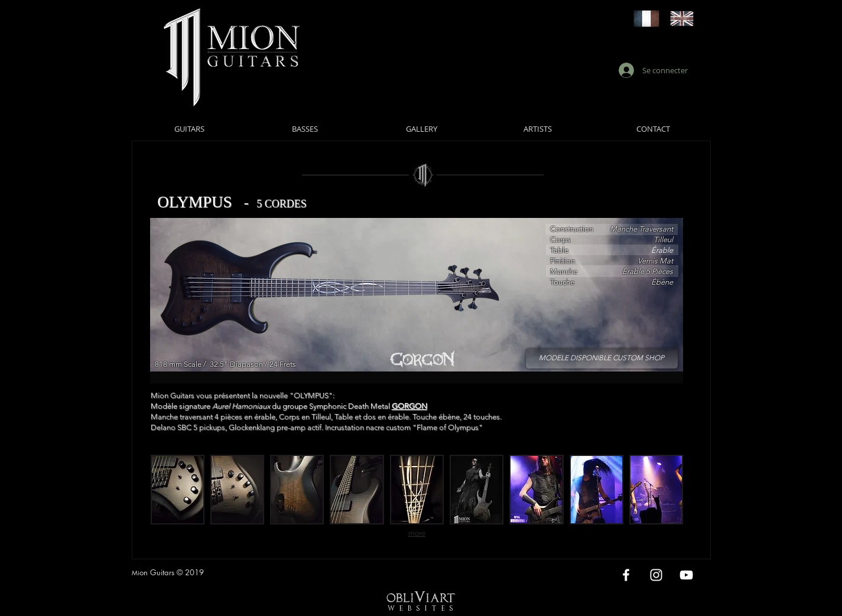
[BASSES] (305, 129)
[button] (178, 490)
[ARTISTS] (538, 129)
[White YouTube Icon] (686, 575)
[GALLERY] (422, 129)
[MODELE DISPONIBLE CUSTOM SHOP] (602, 358)
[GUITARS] (189, 129)
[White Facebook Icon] (626, 575)
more (417, 533)
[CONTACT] (654, 129)
